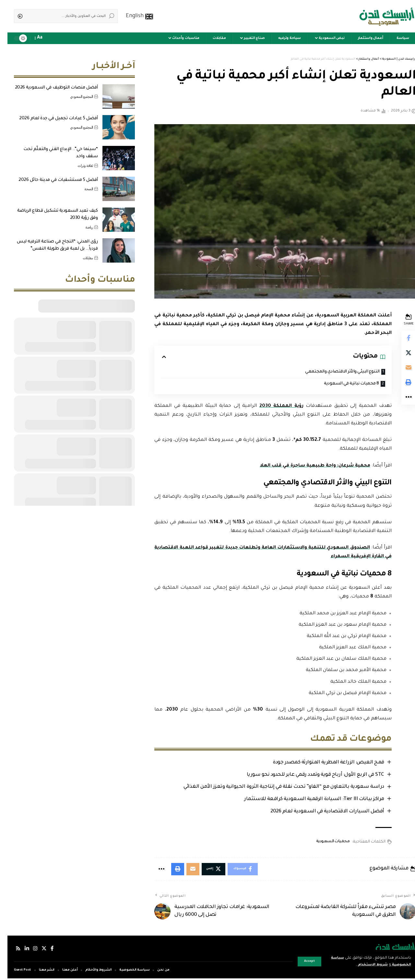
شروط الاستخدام (361, 965)
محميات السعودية (325, 843)
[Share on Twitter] (401, 354)
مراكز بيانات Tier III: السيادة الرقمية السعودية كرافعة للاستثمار (306, 800)
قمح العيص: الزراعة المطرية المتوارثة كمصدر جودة (320, 763)
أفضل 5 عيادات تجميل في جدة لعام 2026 (51, 114)
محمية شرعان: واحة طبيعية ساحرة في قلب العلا (306, 466)
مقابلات (80, 253)
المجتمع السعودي (74, 92)
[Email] (401, 370)
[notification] (43, 38)
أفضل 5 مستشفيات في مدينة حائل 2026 (51, 175)
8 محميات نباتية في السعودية (342, 384)
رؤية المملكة (274, 407)
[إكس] (37, 950)
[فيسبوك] (45, 950)
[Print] (401, 385)
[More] (401, 401)
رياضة (82, 222)
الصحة (81, 184)
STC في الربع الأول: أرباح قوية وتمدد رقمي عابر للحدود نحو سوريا (307, 776)
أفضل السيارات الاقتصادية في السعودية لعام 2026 (319, 812)
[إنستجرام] (28, 950)
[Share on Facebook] (401, 338)
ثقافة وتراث (78, 161)
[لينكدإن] (19, 950)
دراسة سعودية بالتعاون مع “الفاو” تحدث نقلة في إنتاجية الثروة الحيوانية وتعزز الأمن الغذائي (275, 788)
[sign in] (52, 38)
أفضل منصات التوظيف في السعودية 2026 (49, 83)
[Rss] (11, 950)
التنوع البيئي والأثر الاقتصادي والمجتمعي (333, 372)
